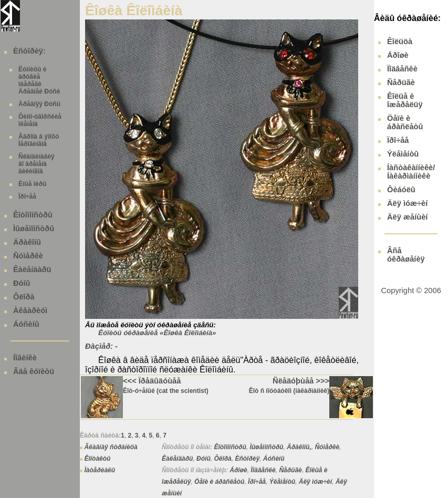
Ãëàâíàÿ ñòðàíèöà (111, 447)
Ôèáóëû (401, 190)
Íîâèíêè (25, 358)
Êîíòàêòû (97, 459)
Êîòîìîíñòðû (33, 215)
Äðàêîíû (27, 242)
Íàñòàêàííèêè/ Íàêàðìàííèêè (411, 172)
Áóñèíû (26, 324)
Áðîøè (238, 470)
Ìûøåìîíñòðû (34, 229)
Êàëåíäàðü (32, 269)
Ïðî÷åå (27, 196)
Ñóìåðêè (28, 256)
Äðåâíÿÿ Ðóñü (39, 104)
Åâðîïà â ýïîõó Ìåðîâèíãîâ (39, 140)
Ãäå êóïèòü (34, 371)
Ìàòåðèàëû (100, 470)
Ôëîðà (24, 297)
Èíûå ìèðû (32, 184)
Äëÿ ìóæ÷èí (315, 482)
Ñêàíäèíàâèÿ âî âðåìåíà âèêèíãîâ (37, 164)
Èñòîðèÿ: (29, 51)
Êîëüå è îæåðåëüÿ (405, 100)
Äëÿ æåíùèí (407, 217)
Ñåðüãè (290, 470)
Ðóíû (22, 283)
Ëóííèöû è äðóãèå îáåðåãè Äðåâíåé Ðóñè (39, 80)
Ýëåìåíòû (282, 482)
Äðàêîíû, (299, 447)
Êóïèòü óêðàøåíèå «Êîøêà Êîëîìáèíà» (157, 333)
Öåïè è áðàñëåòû (219, 482)
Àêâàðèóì (30, 310)
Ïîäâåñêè (263, 470)
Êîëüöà (400, 41)
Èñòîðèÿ (247, 459)
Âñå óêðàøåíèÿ (406, 255)
